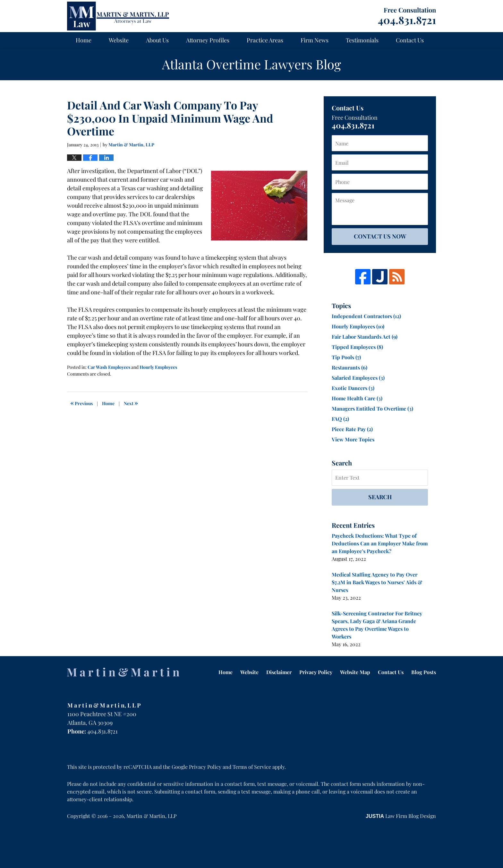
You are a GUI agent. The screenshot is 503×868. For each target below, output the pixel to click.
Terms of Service (252, 767)
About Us (157, 40)
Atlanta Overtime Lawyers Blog (118, 16)
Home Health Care (357, 398)
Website (119, 40)
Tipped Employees (357, 347)
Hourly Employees (158, 367)
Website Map (355, 672)
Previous (81, 402)
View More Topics (353, 439)
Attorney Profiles (208, 40)
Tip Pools (346, 357)
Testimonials (362, 40)
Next (131, 402)
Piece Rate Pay (352, 429)
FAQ (340, 419)
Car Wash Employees (109, 367)
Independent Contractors (366, 316)
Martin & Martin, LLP (151, 816)
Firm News (315, 40)
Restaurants (350, 367)
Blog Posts (424, 672)
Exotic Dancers (353, 388)
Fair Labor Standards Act (365, 337)
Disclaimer (279, 672)
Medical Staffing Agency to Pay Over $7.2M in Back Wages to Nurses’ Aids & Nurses (377, 582)
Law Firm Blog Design (401, 816)
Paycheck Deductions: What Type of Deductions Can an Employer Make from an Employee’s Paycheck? (380, 543)
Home (84, 40)
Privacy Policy (316, 672)
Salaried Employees (358, 378)
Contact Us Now (380, 236)
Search (380, 497)
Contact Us (410, 40)
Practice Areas (265, 40)
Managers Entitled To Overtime (372, 408)
